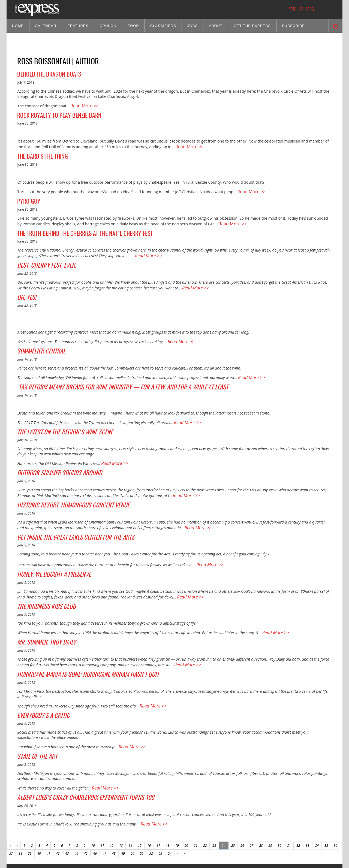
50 (132, 820)
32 (298, 812)
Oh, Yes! (25, 287)
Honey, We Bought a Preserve (49, 553)
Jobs (192, 26)
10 (93, 812)
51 (142, 820)
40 (39, 820)
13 (121, 812)
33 (307, 812)
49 (123, 820)
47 (104, 820)
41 (48, 820)
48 (114, 820)
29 (270, 812)
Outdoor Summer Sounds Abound (54, 456)
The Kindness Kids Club (42, 583)
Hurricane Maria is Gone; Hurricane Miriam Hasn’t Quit (78, 648)
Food (133, 26)
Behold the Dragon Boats (46, 74)
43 (67, 820)
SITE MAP (100, 839)
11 (102, 812)
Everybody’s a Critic (40, 687)
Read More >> (83, 105)
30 (280, 812)
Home (18, 26)
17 (158, 812)
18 (168, 812)
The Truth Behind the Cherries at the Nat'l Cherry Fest (79, 226)
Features (78, 26)
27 (252, 812)
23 (214, 812)
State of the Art (35, 727)
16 (149, 812)
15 (140, 812)
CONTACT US (67, 839)
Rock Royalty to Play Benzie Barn (55, 114)
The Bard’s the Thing (40, 153)
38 (20, 820)
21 (196, 812)
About (216, 26)
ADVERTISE (85, 839)
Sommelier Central (38, 340)
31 (289, 812)
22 (205, 812)
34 (317, 812)
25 (233, 812)
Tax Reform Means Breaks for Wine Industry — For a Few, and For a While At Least (108, 374)
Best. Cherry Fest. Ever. (43, 257)
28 (261, 812)
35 (326, 812)
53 (160, 820)
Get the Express (252, 26)
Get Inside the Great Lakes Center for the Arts (67, 517)
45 (86, 820)
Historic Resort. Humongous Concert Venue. (66, 487)
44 (76, 820)
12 (112, 812)
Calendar (46, 26)
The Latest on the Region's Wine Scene (58, 417)
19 (177, 812)
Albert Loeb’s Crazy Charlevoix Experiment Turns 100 (76, 766)
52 (151, 820)
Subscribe (293, 26)
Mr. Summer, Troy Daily (43, 617)
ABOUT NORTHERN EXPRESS (39, 839)
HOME (111, 839)
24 (224, 812)
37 (11, 820)
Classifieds (163, 26)
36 (336, 812)
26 (242, 812)
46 (95, 820)
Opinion (108, 26)
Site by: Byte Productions (175, 861)
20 (186, 812)
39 (30, 820)
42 (58, 820)
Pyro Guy (28, 196)
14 (130, 812)
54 (170, 820)
